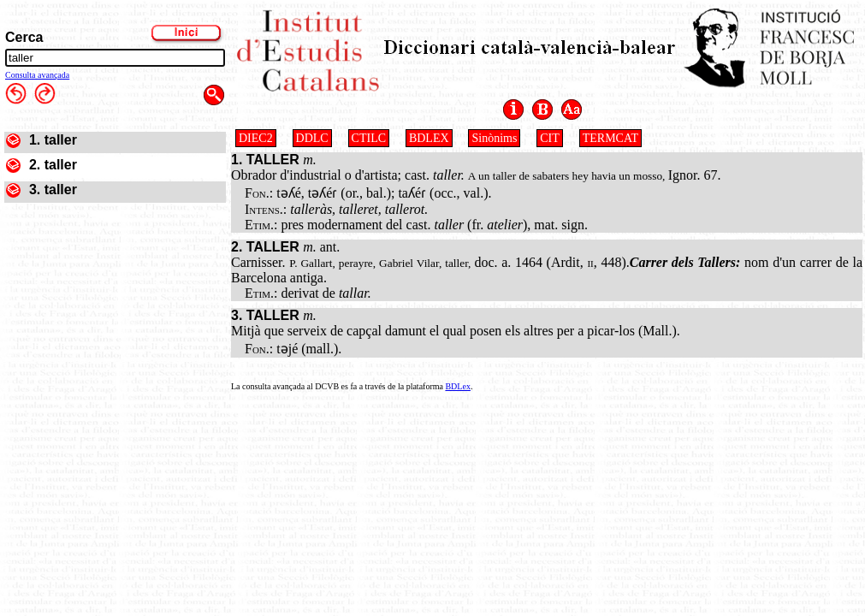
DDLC (312, 138)
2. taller (53, 165)
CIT (550, 138)
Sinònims (494, 138)
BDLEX (429, 138)
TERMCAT (610, 138)
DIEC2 (256, 138)
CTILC (369, 138)
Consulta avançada (37, 75)
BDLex (457, 386)
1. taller (53, 140)
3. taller (53, 190)
